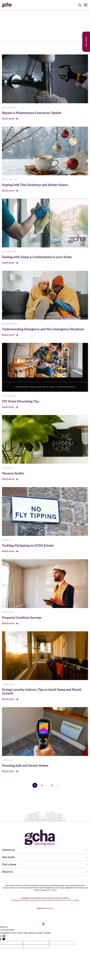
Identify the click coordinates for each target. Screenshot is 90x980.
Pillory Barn (49, 908)
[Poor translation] (4, 938)
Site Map (14, 900)
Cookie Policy (35, 900)
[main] (45, 400)
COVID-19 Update (73, 900)
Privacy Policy (23, 900)
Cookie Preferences (47, 900)
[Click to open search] (80, 5)
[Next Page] (59, 785)
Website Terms (61, 900)
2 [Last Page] (53, 785)
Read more (10, 119)
